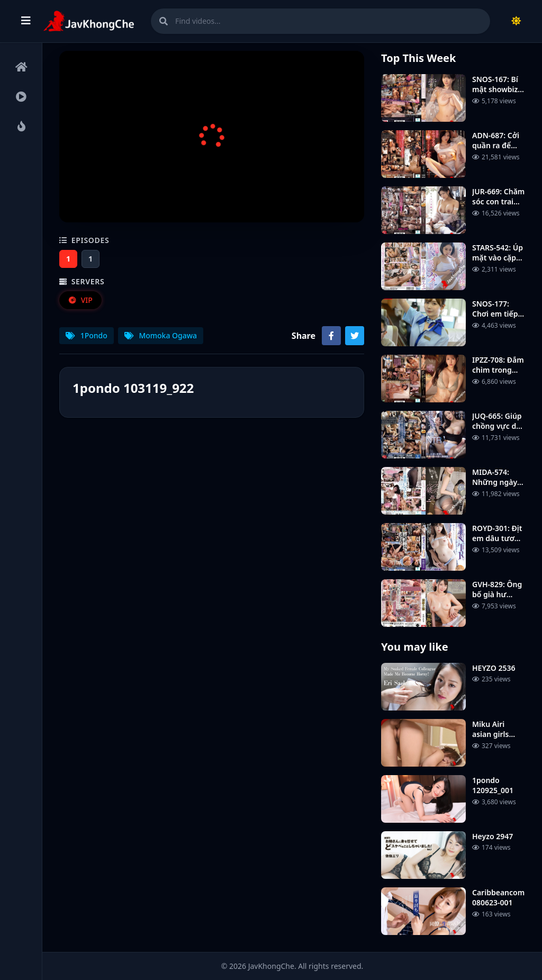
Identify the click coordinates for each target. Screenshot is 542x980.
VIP (80, 300)
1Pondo (87, 335)
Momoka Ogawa (161, 335)
